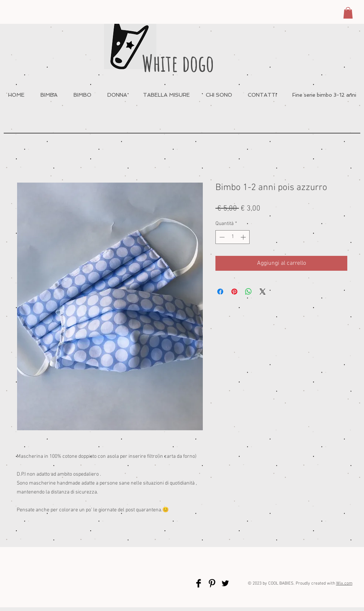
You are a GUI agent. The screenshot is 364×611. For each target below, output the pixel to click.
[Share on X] (263, 292)
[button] (348, 13)
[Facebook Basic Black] (199, 583)
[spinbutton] (233, 237)
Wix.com (344, 583)
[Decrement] (221, 237)
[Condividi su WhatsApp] (248, 292)
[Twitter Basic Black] (225, 583)
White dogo (178, 63)
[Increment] (244, 237)
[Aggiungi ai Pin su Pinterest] (234, 292)
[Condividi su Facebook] (220, 292)
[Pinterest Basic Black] (212, 583)
